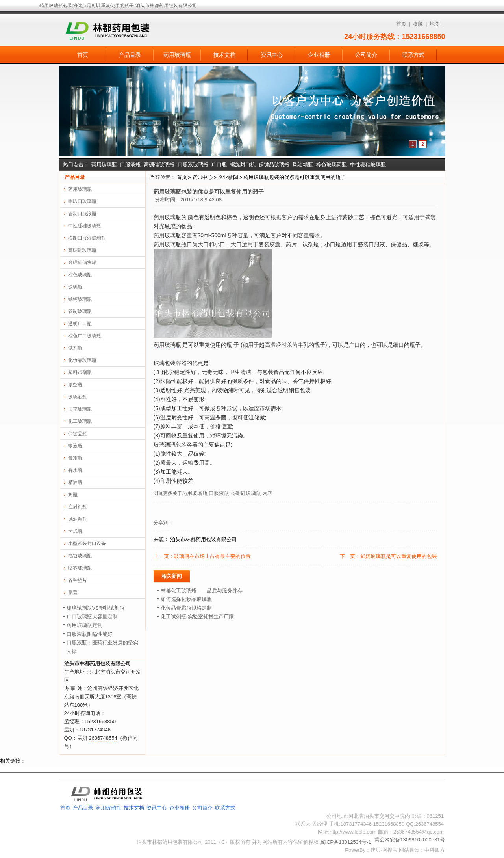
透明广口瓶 (80, 324)
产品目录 (130, 55)
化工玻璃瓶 (80, 421)
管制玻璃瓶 (80, 311)
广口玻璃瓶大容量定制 (92, 617)
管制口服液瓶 (82, 214)
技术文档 (224, 55)
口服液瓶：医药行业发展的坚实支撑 (102, 647)
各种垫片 (78, 580)
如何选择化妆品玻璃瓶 (186, 599)
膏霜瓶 (75, 458)
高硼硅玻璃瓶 (159, 165)
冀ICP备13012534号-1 (346, 842)
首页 (401, 24)
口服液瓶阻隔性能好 (90, 634)
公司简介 (366, 55)
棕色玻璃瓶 (80, 275)
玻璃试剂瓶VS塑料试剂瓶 (95, 608)
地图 (435, 24)
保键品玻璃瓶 (274, 165)
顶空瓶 (75, 385)
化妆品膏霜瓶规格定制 (186, 608)
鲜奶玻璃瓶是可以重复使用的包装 (399, 556)
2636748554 (103, 738)
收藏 (418, 24)
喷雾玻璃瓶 (80, 568)
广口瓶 (219, 165)
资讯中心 (272, 55)
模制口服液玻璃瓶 (87, 238)
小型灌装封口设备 (87, 543)
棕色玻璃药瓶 (332, 165)
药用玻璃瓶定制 (84, 625)
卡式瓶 (75, 531)
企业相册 (319, 55)
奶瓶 (73, 495)
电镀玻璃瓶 (80, 556)
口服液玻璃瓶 (193, 165)
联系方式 (413, 55)
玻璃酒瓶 (78, 397)
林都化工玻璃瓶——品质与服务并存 (202, 591)
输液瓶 (75, 446)
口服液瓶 (130, 165)
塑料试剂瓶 (80, 372)
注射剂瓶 (78, 507)
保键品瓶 (78, 434)
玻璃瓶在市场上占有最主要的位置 (212, 556)
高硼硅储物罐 (82, 262)
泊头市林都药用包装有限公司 (203, 539)
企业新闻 (228, 177)
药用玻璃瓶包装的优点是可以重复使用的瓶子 (295, 177)
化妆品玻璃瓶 (82, 360)
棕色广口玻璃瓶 (85, 336)
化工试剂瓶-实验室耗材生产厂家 (197, 617)
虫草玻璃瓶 (80, 409)
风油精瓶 (303, 165)
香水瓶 (75, 470)
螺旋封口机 (243, 165)
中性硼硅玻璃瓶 (368, 165)
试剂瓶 (75, 348)
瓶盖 (73, 592)
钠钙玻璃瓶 (80, 299)
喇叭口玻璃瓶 (82, 201)
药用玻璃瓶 (177, 55)
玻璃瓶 (75, 287)
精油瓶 (75, 482)
